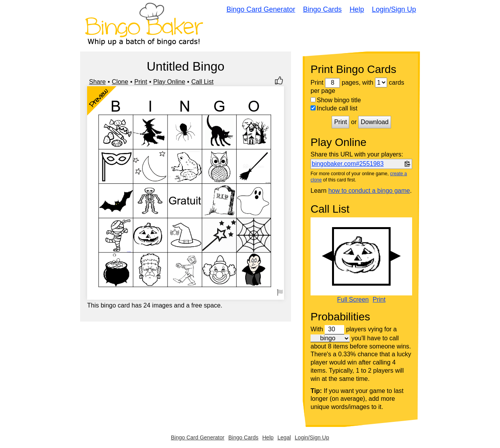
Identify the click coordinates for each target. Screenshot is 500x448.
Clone (120, 82)
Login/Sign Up (394, 9)
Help (357, 9)
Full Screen (353, 300)
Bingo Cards (322, 9)
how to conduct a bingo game (369, 191)
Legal (284, 437)
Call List (203, 82)
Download (374, 122)
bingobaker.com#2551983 (348, 164)
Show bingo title (336, 100)
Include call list (334, 108)
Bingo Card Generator (261, 9)
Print (141, 82)
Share (97, 82)
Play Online (169, 82)
